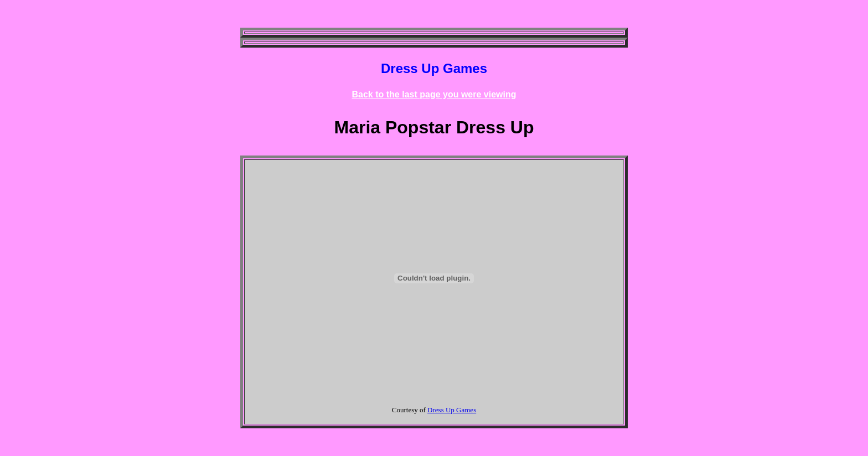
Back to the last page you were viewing (434, 94)
